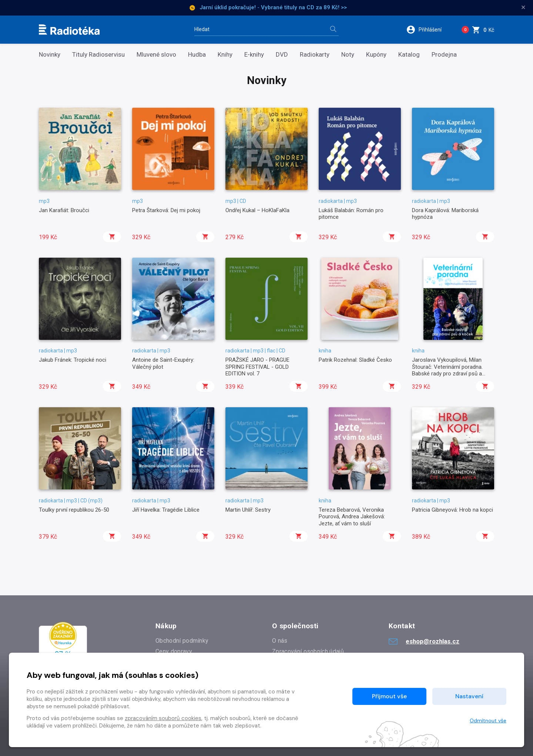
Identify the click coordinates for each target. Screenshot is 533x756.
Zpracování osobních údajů (308, 651)
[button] (429, 30)
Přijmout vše (389, 696)
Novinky (50, 55)
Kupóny (376, 55)
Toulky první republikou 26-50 (74, 510)
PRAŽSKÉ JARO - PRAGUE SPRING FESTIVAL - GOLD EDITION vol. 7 (257, 367)
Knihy (225, 55)
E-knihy (254, 55)
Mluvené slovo (156, 55)
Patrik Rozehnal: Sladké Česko (355, 360)
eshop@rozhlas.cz (424, 641)
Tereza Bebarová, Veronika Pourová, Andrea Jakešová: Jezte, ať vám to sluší (352, 517)
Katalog (409, 55)
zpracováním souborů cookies (163, 718)
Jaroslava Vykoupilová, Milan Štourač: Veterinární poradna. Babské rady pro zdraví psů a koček (447, 370)
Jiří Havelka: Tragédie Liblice (166, 510)
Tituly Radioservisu (98, 55)
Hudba (197, 55)
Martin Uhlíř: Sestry (248, 510)
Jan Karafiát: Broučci (64, 210)
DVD (282, 55)
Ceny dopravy (174, 651)
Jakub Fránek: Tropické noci (73, 360)
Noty (348, 55)
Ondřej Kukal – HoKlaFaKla (257, 210)
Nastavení (469, 696)
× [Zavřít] (523, 7)
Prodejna (444, 55)
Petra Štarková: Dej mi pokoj (166, 210)
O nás (280, 641)
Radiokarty (315, 55)
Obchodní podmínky (182, 641)
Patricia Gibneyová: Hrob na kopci (452, 510)
